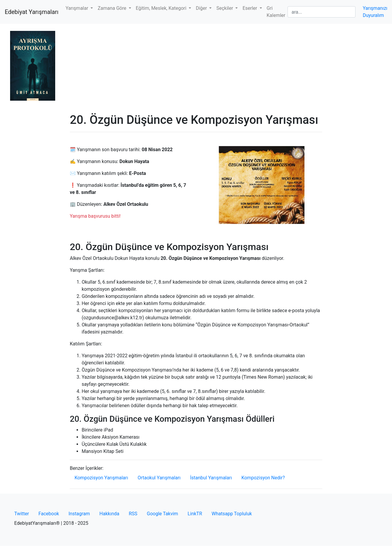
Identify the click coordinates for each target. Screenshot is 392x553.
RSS (133, 514)
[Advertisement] (196, 68)
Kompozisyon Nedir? (263, 478)
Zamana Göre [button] (112, 8)
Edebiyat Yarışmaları (32, 12)
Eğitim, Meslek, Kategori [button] (162, 8)
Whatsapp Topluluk (232, 514)
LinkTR (195, 514)
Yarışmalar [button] (77, 8)
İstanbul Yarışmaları (211, 478)
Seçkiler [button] (225, 8)
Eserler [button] (250, 8)
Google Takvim (162, 514)
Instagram (79, 514)
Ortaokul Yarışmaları (159, 478)
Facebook (49, 514)
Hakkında (109, 514)
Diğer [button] (202, 8)
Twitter (22, 514)
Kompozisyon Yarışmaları (101, 478)
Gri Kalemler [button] (276, 12)
